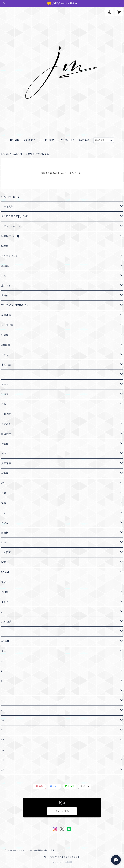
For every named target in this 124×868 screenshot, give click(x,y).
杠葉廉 (5, 335)
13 (3, 750)
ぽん (4, 483)
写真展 (5, 246)
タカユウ (6, 424)
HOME (14, 140)
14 (3, 760)
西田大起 (6, 434)
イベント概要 (47, 140)
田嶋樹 (5, 533)
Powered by (62, 862)
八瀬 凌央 (6, 622)
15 (3, 770)
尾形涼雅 (6, 315)
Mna (4, 543)
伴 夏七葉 (7, 325)
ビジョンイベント (11, 226)
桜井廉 (5, 473)
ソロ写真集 (7, 207)
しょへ (5, 513)
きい (4, 651)
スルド (5, 384)
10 (3, 720)
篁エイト (6, 286)
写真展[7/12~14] (10, 236)
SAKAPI (17, 154)
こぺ (4, 375)
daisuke (6, 345)
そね (4, 404)
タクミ (5, 355)
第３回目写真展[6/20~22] (15, 216)
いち (4, 276)
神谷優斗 (6, 444)
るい (4, 454)
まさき (5, 602)
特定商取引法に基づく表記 (42, 850)
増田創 (5, 295)
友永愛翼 (6, 552)
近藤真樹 (6, 414)
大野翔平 (6, 463)
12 (3, 740)
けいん (5, 523)
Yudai (5, 592)
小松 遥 (6, 365)
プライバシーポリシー (14, 850)
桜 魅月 (5, 641)
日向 (4, 493)
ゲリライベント (10, 256)
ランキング (29, 140)
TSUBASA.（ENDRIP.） (15, 305)
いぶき (5, 394)
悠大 (4, 582)
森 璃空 (5, 266)
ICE (4, 562)
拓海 (4, 503)
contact (84, 140)
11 (2, 730)
